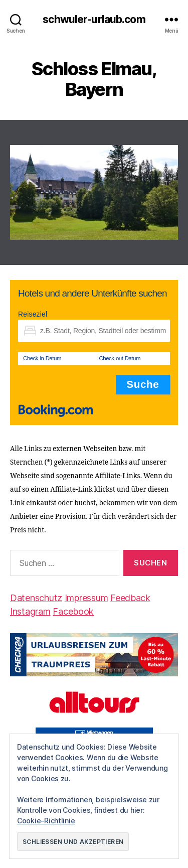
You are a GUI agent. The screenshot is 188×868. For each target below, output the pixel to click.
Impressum (86, 598)
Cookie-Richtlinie (46, 821)
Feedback (130, 598)
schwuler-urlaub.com (94, 19)
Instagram (30, 611)
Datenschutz (36, 598)
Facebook (73, 611)
